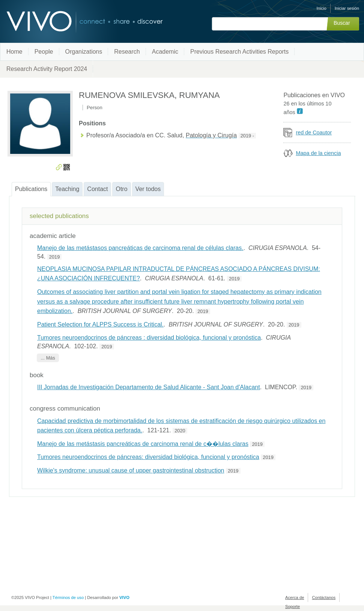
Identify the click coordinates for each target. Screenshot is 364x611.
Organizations (84, 52)
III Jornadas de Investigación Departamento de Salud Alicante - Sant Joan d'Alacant (149, 387)
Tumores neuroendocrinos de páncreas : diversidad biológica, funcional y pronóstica (149, 338)
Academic (165, 52)
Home (14, 52)
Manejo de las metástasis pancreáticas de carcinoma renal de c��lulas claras (143, 444)
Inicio (322, 8)
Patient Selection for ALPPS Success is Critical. (100, 324)
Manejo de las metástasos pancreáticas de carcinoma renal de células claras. (140, 248)
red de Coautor (314, 132)
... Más (48, 358)
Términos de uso (68, 597)
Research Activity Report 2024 (47, 69)
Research (127, 52)
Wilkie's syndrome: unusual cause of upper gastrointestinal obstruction (131, 470)
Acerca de (295, 597)
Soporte (293, 606)
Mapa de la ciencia (318, 153)
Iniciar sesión (347, 8)
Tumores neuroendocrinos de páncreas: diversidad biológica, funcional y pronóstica (148, 457)
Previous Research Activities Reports (239, 52)
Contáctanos (324, 597)
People (44, 52)
